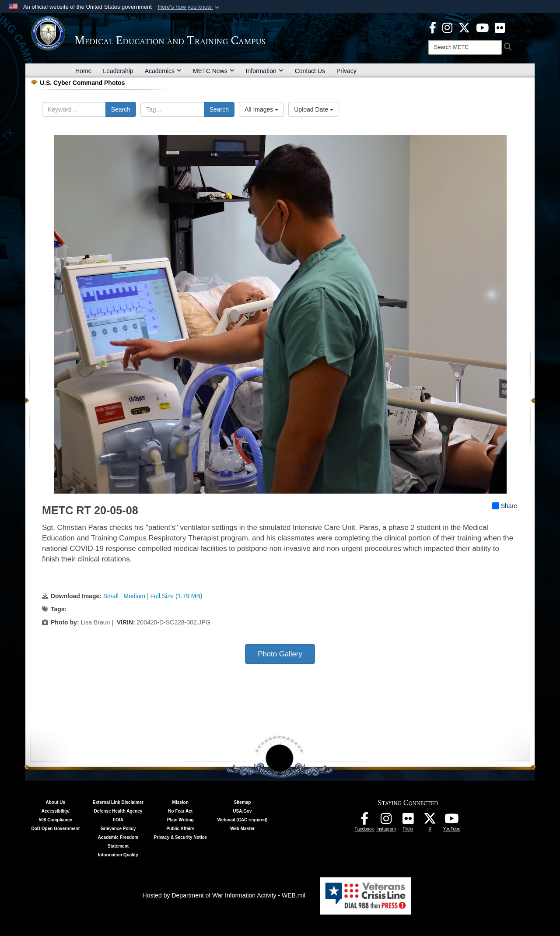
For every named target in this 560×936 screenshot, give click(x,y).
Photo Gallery (280, 654)
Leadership (118, 71)
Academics (163, 71)
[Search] (465, 47)
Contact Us (310, 71)
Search (121, 109)
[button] (189, 7)
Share (505, 506)
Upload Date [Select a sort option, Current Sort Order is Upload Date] (314, 109)
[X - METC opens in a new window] (464, 27)
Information (265, 71)
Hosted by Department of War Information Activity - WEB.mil (224, 895)
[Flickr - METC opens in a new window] (500, 27)
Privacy (346, 71)
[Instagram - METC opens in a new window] (447, 27)
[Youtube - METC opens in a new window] (482, 27)
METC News (214, 71)
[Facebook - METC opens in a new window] (433, 27)
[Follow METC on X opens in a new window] (430, 821)
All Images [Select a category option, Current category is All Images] (261, 109)
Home (83, 71)
